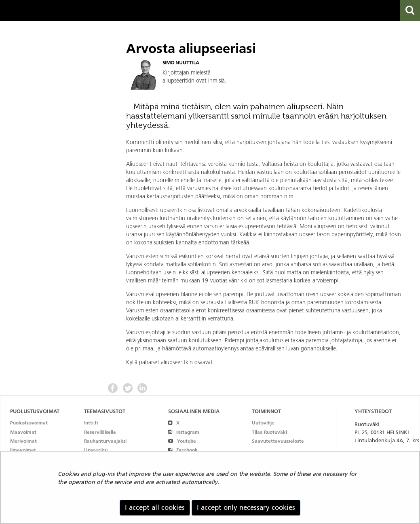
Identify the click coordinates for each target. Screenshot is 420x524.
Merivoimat (23, 441)
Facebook (183, 450)
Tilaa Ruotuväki (269, 432)
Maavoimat (23, 432)
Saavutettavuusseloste (278, 441)
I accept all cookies (155, 507)
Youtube (182, 441)
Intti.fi (91, 423)
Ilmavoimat (23, 450)
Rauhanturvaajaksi (105, 441)
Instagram (184, 432)
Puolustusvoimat (29, 423)
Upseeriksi (96, 450)
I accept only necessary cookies (246, 507)
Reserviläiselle (100, 432)
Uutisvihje (263, 423)
